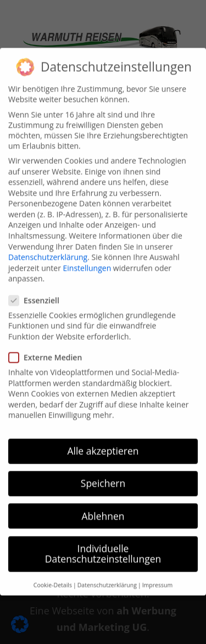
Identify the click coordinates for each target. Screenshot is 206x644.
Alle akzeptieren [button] (103, 442)
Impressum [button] (157, 576)
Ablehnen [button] (103, 507)
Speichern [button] (103, 475)
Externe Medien (50, 349)
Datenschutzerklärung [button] (107, 576)
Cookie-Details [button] (53, 576)
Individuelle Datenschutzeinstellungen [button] (103, 545)
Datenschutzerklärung (48, 249)
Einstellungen (87, 259)
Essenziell (38, 291)
